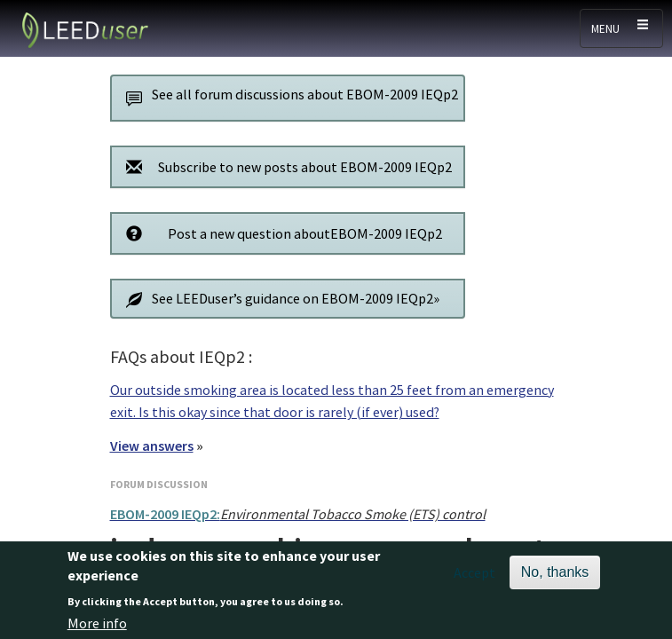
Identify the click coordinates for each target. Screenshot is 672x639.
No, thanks (555, 578)
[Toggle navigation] (621, 28)
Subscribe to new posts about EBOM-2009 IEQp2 (285, 166)
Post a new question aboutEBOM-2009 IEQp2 (280, 233)
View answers (152, 446)
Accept (474, 579)
